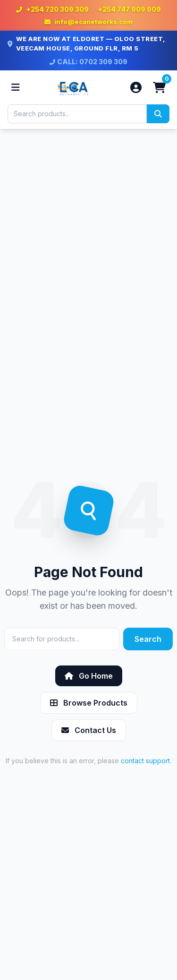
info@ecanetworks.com (93, 22)
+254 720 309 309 (57, 9)
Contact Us (89, 730)
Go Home (89, 676)
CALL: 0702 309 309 (88, 62)
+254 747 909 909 (129, 9)
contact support (145, 761)
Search (148, 639)
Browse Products (89, 703)
